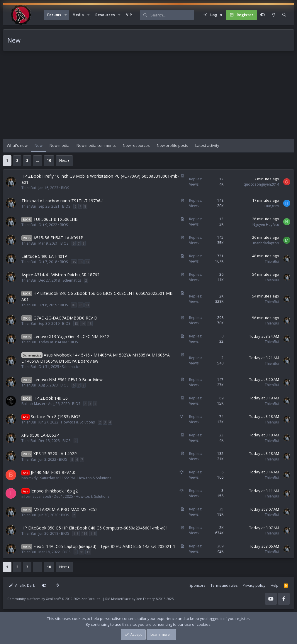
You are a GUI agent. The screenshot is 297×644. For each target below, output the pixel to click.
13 (76, 323)
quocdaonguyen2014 (261, 184)
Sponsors (197, 585)
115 (93, 533)
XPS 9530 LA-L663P (40, 435)
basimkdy (29, 478)
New (39, 145)
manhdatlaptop (266, 243)
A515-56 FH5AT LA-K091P (58, 238)
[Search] (172, 15)
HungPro (272, 206)
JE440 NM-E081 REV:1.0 (53, 472)
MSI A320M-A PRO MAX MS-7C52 (66, 509)
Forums (54, 15)
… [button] (38, 160)
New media (60, 145)
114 (84, 533)
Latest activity (207, 145)
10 (49, 160)
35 (74, 262)
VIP (129, 15)
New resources (136, 145)
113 (76, 533)
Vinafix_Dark (22, 585)
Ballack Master (33, 404)
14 (83, 323)
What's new (17, 145)
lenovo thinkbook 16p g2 (54, 491)
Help (275, 585)
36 (81, 262)
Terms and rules (224, 585)
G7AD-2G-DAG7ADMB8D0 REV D (65, 318)
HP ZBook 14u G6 (51, 398)
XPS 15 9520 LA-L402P (55, 454)
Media (78, 15)
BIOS (65, 188)
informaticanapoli (36, 496)
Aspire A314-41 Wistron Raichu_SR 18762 (60, 275)
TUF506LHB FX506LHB (56, 219)
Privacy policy (254, 585)
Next (63, 160)
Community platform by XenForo (54, 599)
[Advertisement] (148, 98)
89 (74, 305)
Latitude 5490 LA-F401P (44, 256)
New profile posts (173, 145)
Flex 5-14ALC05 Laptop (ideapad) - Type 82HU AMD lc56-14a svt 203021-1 (104, 546)
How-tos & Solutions (78, 422)
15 (90, 323)
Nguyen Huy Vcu (266, 225)
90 (81, 305)
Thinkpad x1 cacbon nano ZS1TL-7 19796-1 (63, 201)
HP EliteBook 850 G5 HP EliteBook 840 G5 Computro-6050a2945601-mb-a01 (95, 528)
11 (88, 552)
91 (87, 305)
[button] (66, 15)
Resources (105, 15)
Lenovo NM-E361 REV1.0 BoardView (68, 380)
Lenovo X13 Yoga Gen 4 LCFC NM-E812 (71, 336)
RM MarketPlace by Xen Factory (139, 599)
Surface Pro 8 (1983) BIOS (56, 417)
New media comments (96, 145)
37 (87, 262)
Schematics (72, 280)
